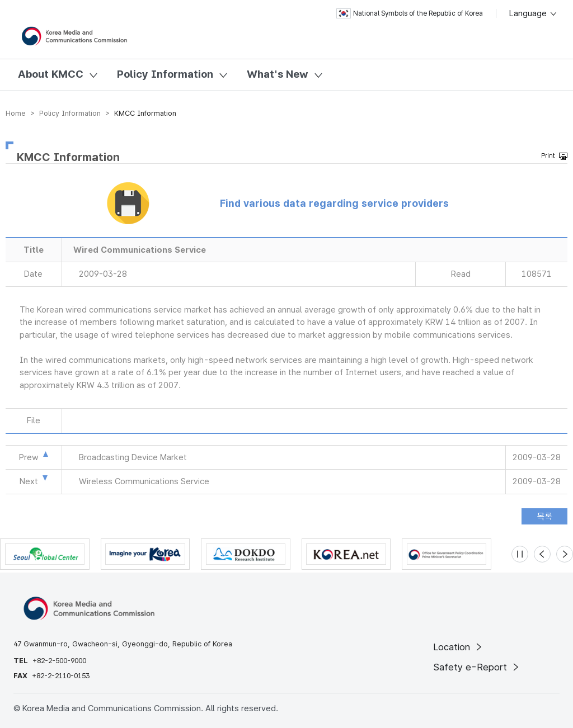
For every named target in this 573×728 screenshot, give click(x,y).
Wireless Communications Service (144, 481)
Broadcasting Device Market (133, 457)
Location (459, 647)
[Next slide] (565, 554)
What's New (278, 74)
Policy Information (165, 74)
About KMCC (51, 74)
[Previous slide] (542, 554)
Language (534, 13)
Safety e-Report (477, 667)
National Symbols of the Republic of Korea (410, 13)
